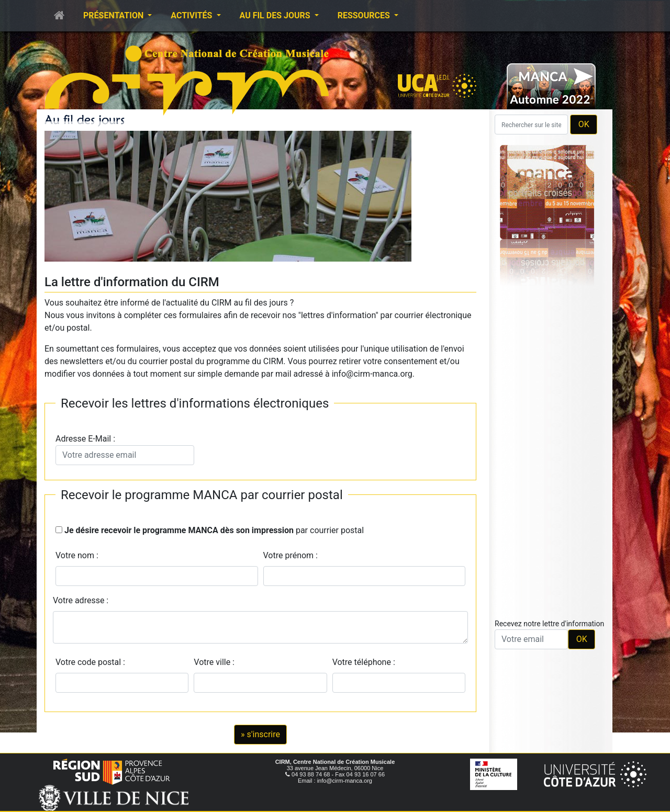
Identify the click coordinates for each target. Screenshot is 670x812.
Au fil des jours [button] (276, 15)
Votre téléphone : (366, 662)
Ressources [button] (365, 15)
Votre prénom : (291, 555)
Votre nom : (77, 555)
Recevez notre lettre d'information (549, 624)
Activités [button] (192, 15)
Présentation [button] (114, 15)
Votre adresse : (81, 600)
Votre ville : (216, 662)
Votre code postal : (92, 662)
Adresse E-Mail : (125, 449)
